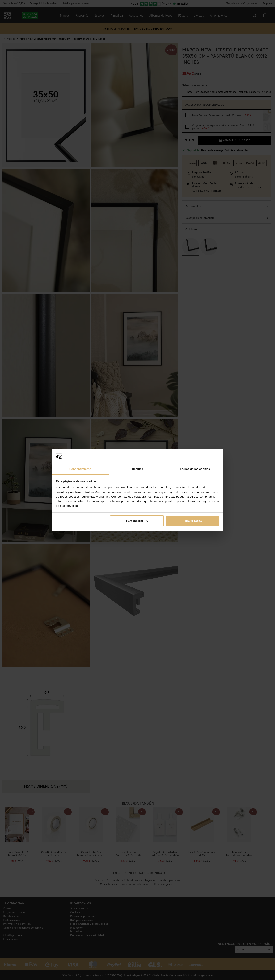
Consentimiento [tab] (80, 469)
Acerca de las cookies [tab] (195, 469)
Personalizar (137, 521)
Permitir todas (192, 521)
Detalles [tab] (137, 469)
